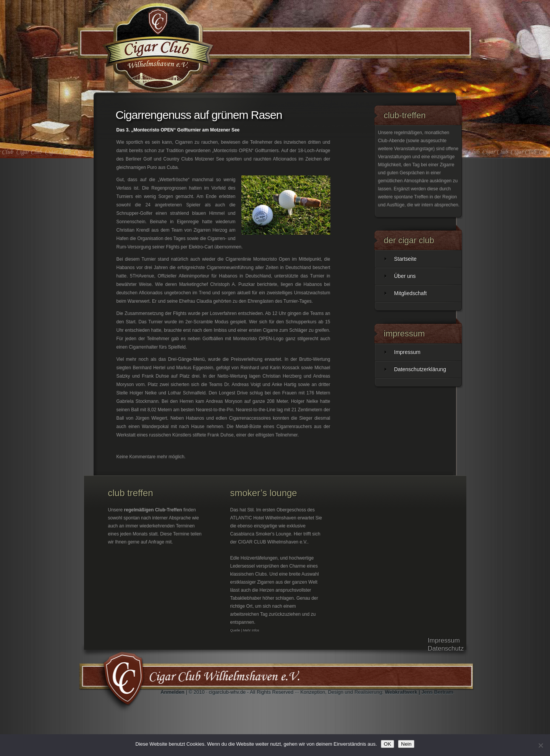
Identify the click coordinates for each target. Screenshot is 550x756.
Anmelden (172, 692)
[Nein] (540, 745)
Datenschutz (446, 648)
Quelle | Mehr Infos (245, 630)
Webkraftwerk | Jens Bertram (419, 692)
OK (387, 744)
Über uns (405, 276)
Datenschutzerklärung (420, 369)
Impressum (407, 352)
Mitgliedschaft (411, 293)
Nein (406, 744)
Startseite (405, 259)
